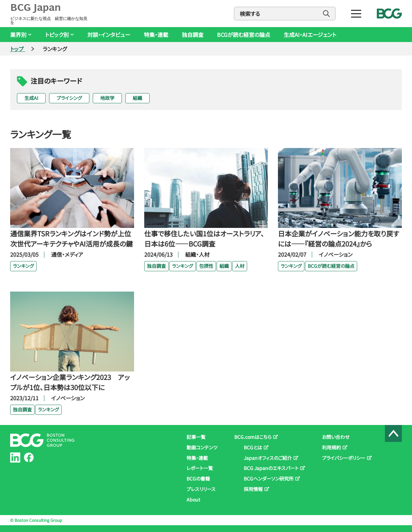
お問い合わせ (336, 437)
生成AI (31, 98)
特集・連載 (156, 35)
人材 (240, 266)
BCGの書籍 (198, 478)
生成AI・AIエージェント (310, 35)
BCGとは (253, 447)
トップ (18, 49)
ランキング (23, 266)
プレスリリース (201, 489)
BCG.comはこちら (253, 437)
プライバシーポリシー (344, 458)
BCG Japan (50, 14)
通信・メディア (67, 254)
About (193, 499)
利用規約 (331, 447)
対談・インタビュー (109, 35)
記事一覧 (196, 437)
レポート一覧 (200, 468)
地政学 (107, 98)
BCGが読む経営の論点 (244, 35)
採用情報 (253, 489)
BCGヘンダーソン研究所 (269, 478)
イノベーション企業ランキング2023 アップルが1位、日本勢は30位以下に (70, 382)
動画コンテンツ (202, 447)
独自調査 (193, 35)
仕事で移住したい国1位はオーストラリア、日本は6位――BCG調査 (204, 239)
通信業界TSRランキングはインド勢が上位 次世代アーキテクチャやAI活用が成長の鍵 (72, 239)
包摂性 (206, 266)
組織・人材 (197, 254)
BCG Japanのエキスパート (271, 468)
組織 (137, 98)
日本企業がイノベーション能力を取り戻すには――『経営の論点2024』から (339, 239)
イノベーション (336, 254)
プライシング (69, 98)
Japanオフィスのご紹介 (268, 458)
